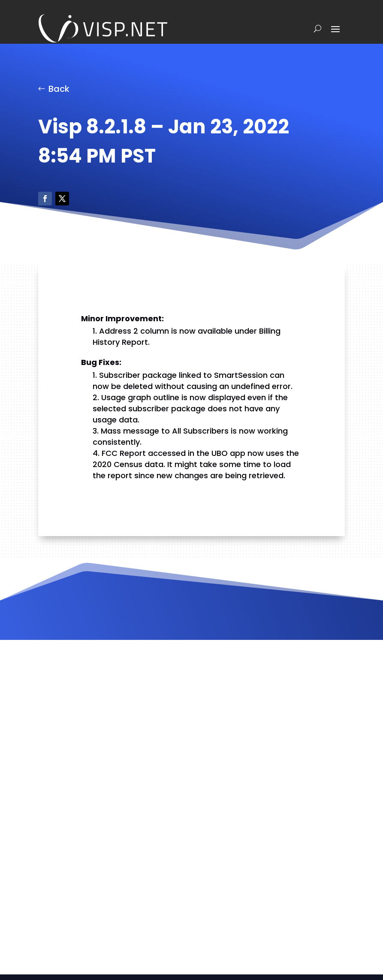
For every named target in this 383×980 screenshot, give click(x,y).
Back (59, 89)
